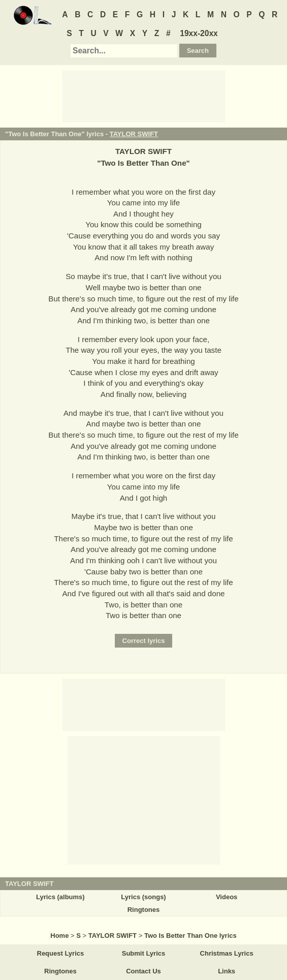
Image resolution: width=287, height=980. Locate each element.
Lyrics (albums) (60, 897)
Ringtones (144, 910)
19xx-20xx (199, 33)
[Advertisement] (144, 96)
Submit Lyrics (143, 953)
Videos (227, 897)
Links (227, 971)
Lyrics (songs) (143, 897)
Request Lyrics (61, 953)
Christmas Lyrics (227, 953)
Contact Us (143, 971)
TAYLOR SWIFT (134, 134)
